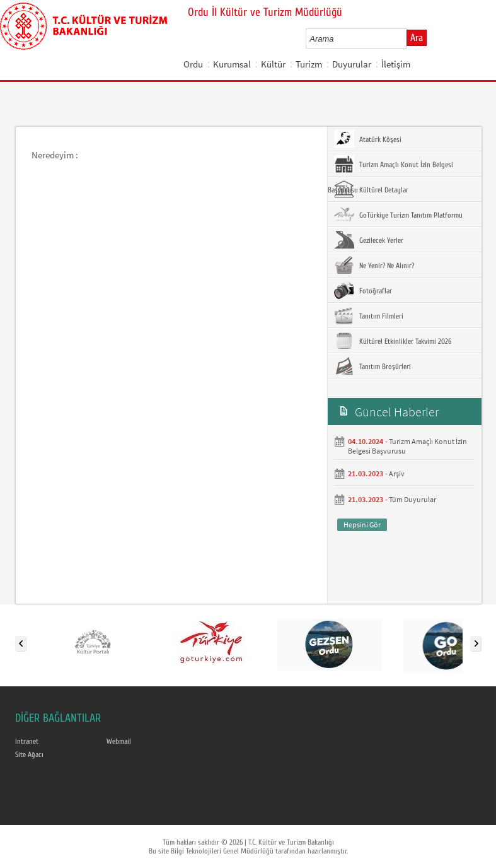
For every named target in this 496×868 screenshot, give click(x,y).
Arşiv (397, 473)
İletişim (396, 64)
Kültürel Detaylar (371, 189)
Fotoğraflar (363, 290)
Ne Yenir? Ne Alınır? (374, 265)
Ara (417, 38)
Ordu (193, 64)
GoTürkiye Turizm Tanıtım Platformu (398, 214)
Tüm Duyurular (412, 499)
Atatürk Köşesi (368, 139)
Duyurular (352, 64)
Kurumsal (232, 64)
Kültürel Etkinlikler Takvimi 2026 (393, 341)
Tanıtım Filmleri (369, 315)
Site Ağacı (29, 754)
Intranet (27, 741)
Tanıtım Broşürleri (372, 366)
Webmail (119, 741)
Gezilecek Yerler (369, 240)
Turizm (309, 64)
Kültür (273, 64)
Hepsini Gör (362, 525)
